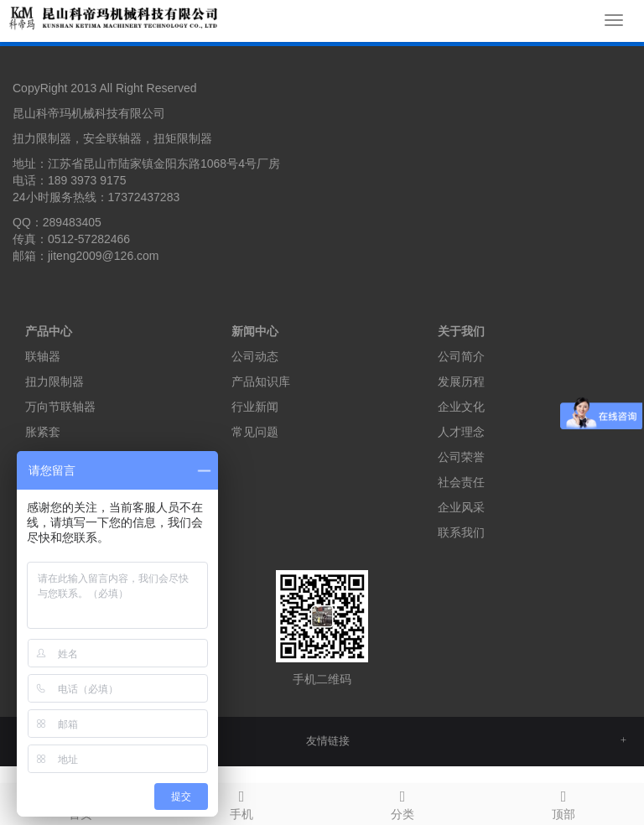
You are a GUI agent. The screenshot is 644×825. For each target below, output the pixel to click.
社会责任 (461, 482)
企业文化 (461, 407)
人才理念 (461, 432)
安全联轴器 (112, 138)
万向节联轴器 (60, 407)
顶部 (563, 802)
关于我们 (461, 331)
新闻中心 (255, 331)
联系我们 (461, 532)
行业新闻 (255, 407)
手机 (241, 802)
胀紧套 (43, 432)
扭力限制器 (42, 138)
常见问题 (255, 432)
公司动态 (255, 356)
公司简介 (461, 356)
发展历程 (461, 381)
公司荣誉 (461, 457)
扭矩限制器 (183, 138)
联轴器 (43, 356)
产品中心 (49, 331)
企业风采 (461, 507)
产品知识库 (261, 381)
